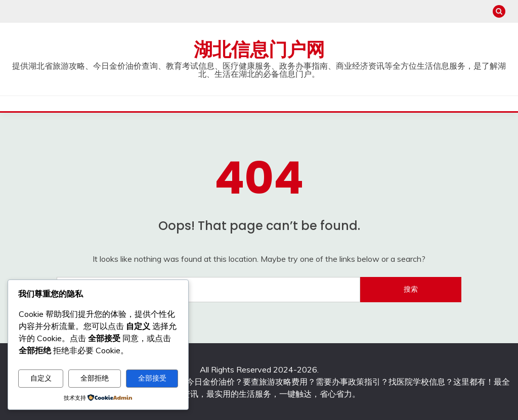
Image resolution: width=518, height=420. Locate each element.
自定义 (41, 378)
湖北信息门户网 (259, 50)
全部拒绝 (95, 378)
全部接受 (152, 378)
